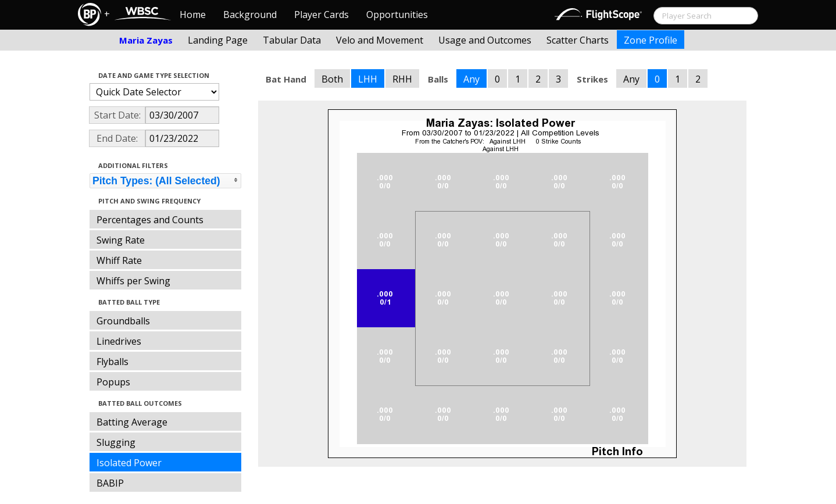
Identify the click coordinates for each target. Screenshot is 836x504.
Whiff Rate (119, 260)
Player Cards (321, 15)
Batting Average (132, 422)
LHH (368, 79)
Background (250, 15)
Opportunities (397, 15)
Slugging (116, 442)
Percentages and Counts (150, 220)
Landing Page (218, 40)
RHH (402, 79)
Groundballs (123, 321)
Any (471, 79)
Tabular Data (292, 40)
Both (332, 79)
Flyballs (112, 362)
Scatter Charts (578, 40)
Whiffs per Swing (133, 281)
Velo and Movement (380, 40)
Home (193, 15)
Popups (113, 382)
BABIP (110, 483)
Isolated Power (129, 463)
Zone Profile (651, 40)
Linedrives (119, 341)
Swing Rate (121, 240)
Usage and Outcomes (485, 40)
